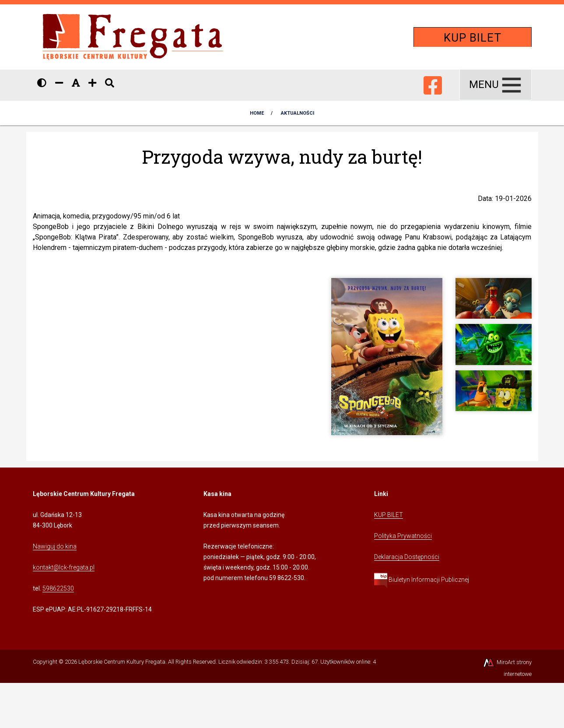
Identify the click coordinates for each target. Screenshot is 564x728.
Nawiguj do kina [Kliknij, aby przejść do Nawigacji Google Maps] (55, 546)
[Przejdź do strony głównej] (133, 37)
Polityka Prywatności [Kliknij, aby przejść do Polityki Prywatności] (403, 536)
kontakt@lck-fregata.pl (64, 567)
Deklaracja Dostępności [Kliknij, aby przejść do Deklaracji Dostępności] (407, 557)
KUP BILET (473, 38)
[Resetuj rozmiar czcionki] (76, 83)
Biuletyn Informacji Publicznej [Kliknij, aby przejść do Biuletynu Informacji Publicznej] (422, 580)
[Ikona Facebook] (433, 84)
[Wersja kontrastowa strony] (42, 83)
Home (257, 113)
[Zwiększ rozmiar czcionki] (92, 83)
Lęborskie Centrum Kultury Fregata (122, 662)
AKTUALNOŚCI (298, 113)
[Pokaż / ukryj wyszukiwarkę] (110, 83)
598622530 (58, 588)
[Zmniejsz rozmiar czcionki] (59, 83)
